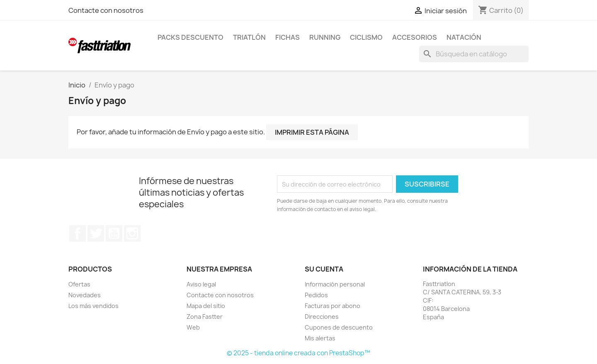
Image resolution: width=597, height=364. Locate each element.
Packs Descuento (191, 37)
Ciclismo (366, 37)
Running (325, 37)
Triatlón (249, 37)
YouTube (114, 233)
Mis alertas (320, 338)
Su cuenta (324, 269)
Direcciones (322, 317)
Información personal (335, 284)
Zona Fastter (205, 317)
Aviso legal (201, 284)
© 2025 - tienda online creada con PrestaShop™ (298, 353)
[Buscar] (474, 54)
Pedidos (316, 295)
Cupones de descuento (339, 327)
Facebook (78, 233)
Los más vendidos (93, 306)
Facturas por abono (332, 306)
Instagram (132, 233)
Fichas (288, 37)
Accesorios (415, 37)
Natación (464, 37)
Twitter (96, 233)
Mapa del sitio (206, 306)
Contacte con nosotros (106, 10)
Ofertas (79, 284)
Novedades (85, 295)
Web (193, 327)
